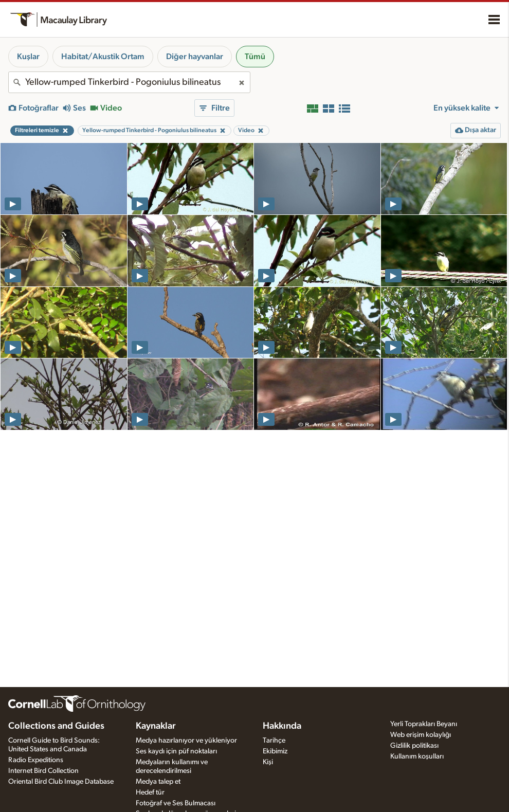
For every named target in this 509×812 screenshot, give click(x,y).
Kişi (268, 762)
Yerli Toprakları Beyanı (424, 724)
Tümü (255, 57)
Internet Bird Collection (43, 771)
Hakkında (282, 726)
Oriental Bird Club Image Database (61, 782)
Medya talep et (158, 782)
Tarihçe (274, 741)
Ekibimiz (275, 751)
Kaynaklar (156, 726)
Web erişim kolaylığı (421, 735)
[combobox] (129, 82)
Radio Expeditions (36, 760)
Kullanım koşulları (417, 756)
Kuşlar (28, 57)
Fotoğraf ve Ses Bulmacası (176, 803)
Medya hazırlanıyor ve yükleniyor (186, 741)
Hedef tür (150, 792)
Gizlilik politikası (414, 746)
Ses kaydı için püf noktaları (176, 751)
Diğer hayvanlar (195, 57)
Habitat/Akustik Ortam (103, 57)
